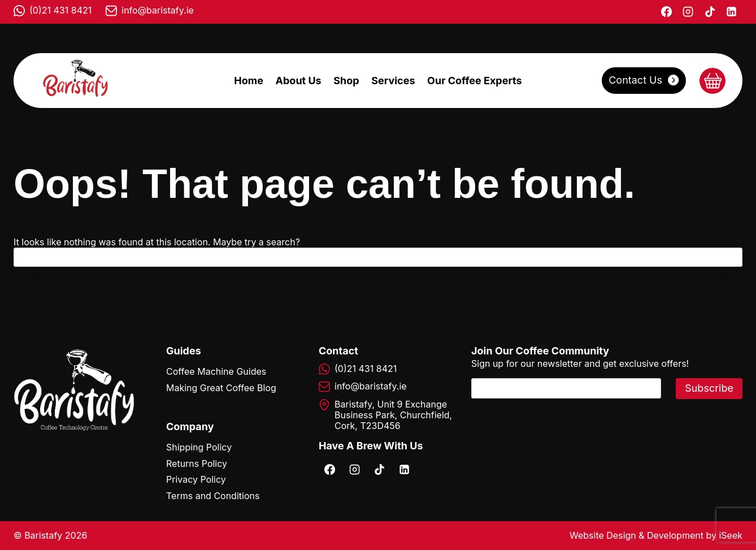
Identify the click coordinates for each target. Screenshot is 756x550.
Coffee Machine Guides (216, 371)
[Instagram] (688, 12)
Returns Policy (197, 464)
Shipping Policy (199, 447)
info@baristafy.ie (158, 10)
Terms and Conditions (213, 496)
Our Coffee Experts (475, 81)
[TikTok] (710, 12)
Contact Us (635, 80)
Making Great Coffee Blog (221, 388)
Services (393, 81)
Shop (346, 81)
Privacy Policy (196, 479)
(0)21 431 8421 (60, 10)
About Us (299, 81)
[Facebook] (666, 12)
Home (249, 81)
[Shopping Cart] (712, 81)
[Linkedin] (732, 12)
